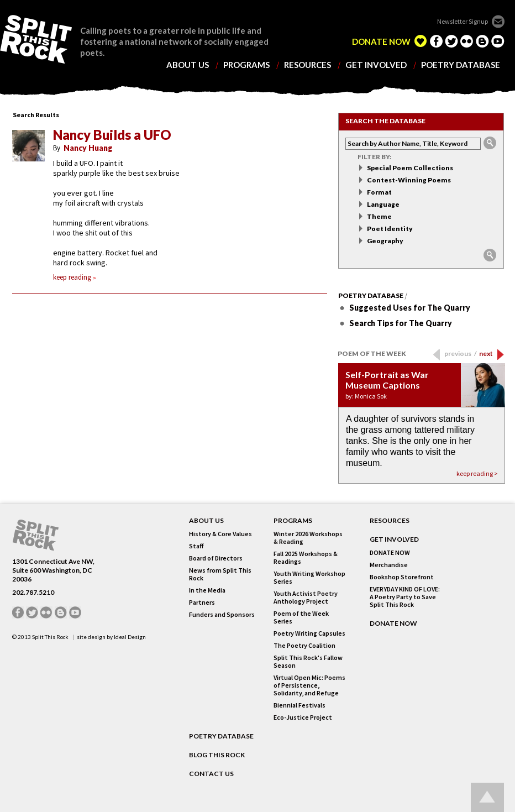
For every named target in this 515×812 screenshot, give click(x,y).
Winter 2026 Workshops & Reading (308, 538)
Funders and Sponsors (222, 615)
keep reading (75, 277)
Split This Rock (50, 637)
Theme (379, 216)
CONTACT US (211, 774)
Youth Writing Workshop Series (309, 578)
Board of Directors (216, 558)
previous (461, 353)
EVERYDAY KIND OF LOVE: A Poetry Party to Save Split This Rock (405, 597)
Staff (196, 546)
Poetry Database (371, 296)
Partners (202, 603)
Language (383, 204)
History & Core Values (220, 534)
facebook (436, 41)
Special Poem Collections (410, 168)
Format (379, 192)
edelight (421, 41)
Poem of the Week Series (301, 617)
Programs (293, 521)
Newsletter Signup (463, 21)
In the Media (207, 590)
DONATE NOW (381, 42)
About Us (206, 521)
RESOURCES (390, 521)
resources (308, 65)
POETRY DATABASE (221, 736)
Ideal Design (130, 637)
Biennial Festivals (299, 705)
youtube (498, 41)
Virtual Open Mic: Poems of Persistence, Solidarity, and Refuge (309, 685)
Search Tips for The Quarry (401, 323)
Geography (385, 241)
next (486, 353)
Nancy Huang (88, 148)
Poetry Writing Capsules (309, 633)
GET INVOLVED (394, 539)
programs (246, 65)
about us (188, 65)
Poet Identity (390, 229)
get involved (376, 65)
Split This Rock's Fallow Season (308, 662)
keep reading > (477, 473)
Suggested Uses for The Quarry (410, 308)
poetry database (461, 65)
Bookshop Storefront (402, 577)
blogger (482, 41)
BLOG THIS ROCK (217, 755)
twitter (451, 41)
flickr (467, 41)
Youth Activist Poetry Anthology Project (306, 598)
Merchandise (389, 565)
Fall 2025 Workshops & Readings (306, 558)
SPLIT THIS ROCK (36, 535)
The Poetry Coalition (304, 646)
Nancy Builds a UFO (112, 135)
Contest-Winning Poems (409, 180)
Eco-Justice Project (303, 717)
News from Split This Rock (220, 574)
